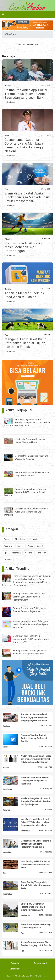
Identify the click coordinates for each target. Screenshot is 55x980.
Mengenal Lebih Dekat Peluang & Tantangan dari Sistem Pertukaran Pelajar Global (36, 844)
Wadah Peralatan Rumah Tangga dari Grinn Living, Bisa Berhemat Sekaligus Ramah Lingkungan (36, 759)
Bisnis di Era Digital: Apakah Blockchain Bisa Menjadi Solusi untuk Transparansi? (27, 197)
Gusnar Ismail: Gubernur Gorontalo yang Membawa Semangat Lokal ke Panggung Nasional (26, 145)
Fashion (7, 539)
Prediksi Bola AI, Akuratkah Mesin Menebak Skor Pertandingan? (24, 247)
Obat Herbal (20, 539)
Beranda (15, 963)
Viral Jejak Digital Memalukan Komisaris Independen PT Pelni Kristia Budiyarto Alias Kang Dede (27, 423)
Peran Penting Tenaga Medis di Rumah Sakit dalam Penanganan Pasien (36, 885)
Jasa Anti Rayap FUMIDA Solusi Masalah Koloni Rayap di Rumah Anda (35, 865)
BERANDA (9, 34)
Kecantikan (8, 546)
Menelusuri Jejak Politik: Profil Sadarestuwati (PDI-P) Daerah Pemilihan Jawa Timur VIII (32, 639)
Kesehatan (16, 553)
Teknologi (8, 239)
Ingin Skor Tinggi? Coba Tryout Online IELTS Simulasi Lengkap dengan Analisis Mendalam (35, 822)
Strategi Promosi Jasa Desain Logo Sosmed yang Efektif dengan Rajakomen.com (29, 597)
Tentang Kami (40, 963)
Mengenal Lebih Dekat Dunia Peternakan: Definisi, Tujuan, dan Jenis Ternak (25, 343)
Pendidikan (41, 553)
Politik (7, 136)
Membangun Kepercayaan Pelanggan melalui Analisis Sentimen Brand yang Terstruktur (30, 624)
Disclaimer (15, 969)
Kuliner (20, 546)
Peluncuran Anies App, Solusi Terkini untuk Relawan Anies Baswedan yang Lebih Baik (26, 94)
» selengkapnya (10, 102)
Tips (6, 189)
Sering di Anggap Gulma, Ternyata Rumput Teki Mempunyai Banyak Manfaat (25, 492)
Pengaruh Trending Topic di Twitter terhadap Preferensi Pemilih (34, 738)
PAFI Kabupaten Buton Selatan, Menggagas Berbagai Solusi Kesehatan (35, 781)
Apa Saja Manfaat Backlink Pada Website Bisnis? (24, 295)
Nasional (8, 86)
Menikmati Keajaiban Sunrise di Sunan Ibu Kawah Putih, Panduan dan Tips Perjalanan (36, 801)
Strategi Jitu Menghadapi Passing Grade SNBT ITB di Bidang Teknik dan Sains (33, 907)
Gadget (40, 546)
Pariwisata (34, 539)
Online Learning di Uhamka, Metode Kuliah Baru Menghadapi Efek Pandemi (26, 512)
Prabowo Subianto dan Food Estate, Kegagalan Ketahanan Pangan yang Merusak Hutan (34, 718)
